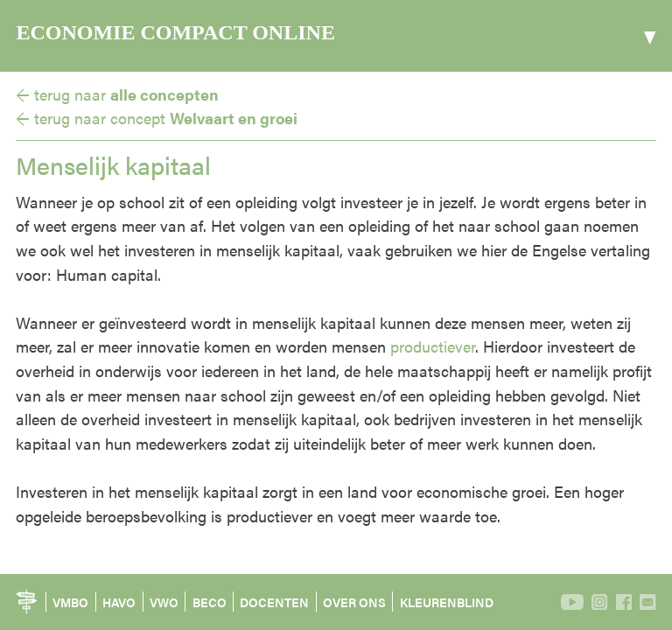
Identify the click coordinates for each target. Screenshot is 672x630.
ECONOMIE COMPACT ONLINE (175, 32)
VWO (164, 602)
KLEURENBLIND (447, 602)
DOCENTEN (274, 602)
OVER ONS (354, 602)
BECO (210, 602)
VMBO (70, 602)
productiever (433, 346)
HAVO (119, 602)
